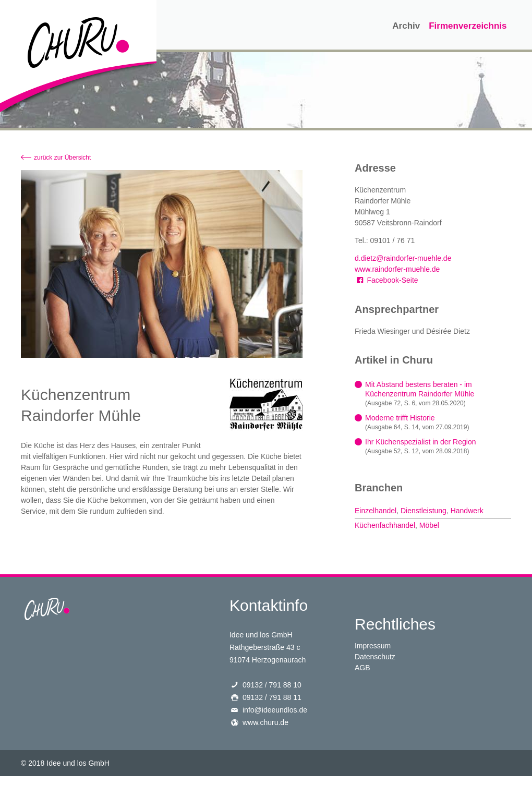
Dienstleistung (424, 511)
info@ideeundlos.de (275, 710)
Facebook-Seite (386, 280)
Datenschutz (375, 657)
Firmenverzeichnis (468, 26)
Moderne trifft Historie (400, 418)
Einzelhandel (376, 511)
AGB (362, 668)
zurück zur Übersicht (62, 158)
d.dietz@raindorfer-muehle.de (403, 258)
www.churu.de (265, 722)
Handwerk (467, 511)
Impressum (373, 646)
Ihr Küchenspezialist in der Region (420, 442)
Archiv (406, 26)
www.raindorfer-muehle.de (397, 269)
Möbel (429, 525)
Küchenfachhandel (385, 525)
